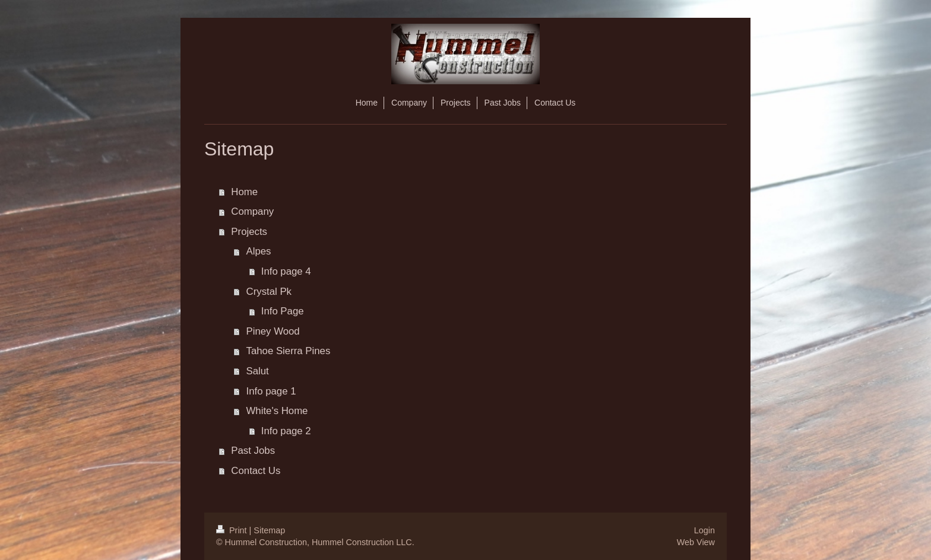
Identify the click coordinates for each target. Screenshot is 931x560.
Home (244, 192)
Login (704, 530)
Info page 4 (286, 271)
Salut (258, 371)
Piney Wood (273, 331)
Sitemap (269, 530)
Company (252, 211)
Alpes (259, 251)
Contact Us (256, 471)
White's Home (277, 411)
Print (233, 530)
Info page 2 (286, 431)
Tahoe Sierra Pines (289, 351)
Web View (696, 542)
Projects (249, 232)
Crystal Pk (269, 292)
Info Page (283, 311)
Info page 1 (271, 391)
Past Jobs (253, 451)
